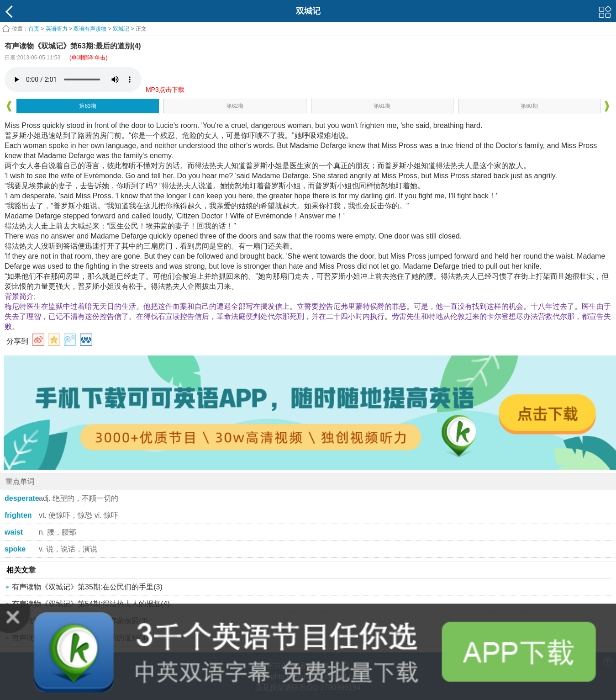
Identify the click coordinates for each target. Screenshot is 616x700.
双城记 (121, 29)
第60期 (529, 106)
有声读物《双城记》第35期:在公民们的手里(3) (87, 587)
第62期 (235, 106)
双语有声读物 (90, 29)
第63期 (87, 106)
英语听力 (57, 29)
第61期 (382, 106)
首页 (34, 29)
